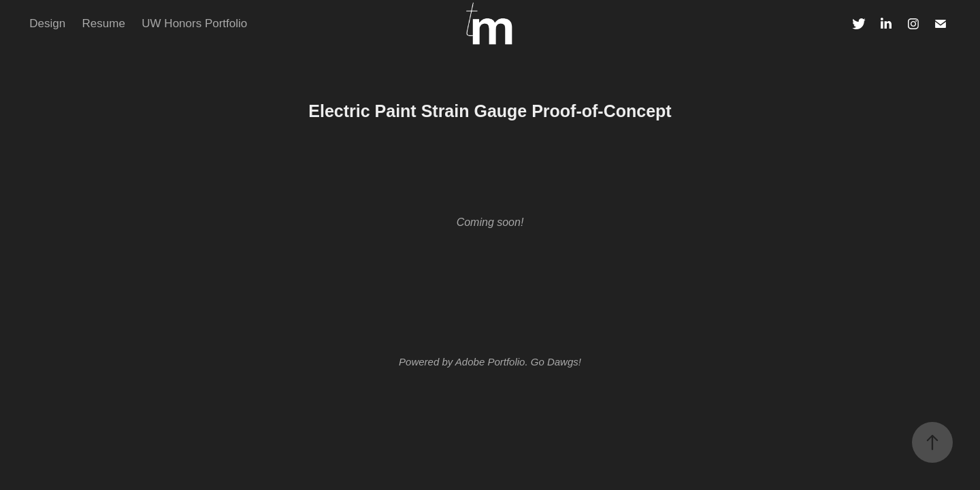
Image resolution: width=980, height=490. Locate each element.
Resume (104, 23)
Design (47, 23)
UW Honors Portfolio (194, 23)
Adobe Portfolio (490, 362)
